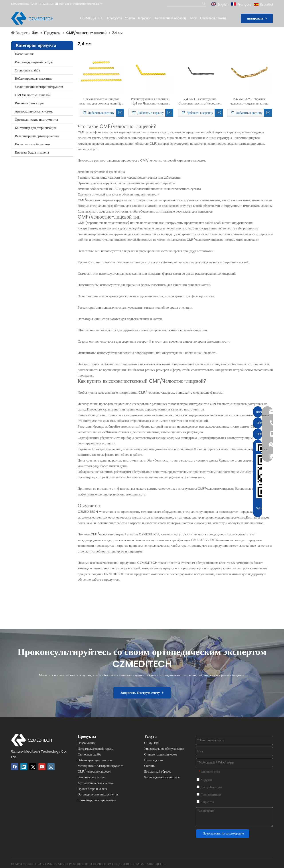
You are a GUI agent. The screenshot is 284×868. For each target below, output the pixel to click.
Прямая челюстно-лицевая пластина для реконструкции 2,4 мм (101, 101)
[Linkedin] (24, 767)
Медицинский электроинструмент (39, 87)
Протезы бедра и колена (32, 152)
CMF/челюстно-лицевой (33, 95)
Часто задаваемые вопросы (162, 777)
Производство (153, 760)
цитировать (257, 18)
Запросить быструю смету (142, 693)
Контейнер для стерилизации (35, 128)
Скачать (149, 766)
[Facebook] (15, 767)
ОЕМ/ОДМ (152, 743)
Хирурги (204, 780)
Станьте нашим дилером (161, 754)
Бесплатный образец (158, 771)
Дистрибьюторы (209, 787)
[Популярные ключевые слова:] (204, 4)
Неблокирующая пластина (34, 78)
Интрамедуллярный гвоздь (34, 62)
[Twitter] (33, 767)
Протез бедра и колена (93, 789)
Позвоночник (24, 54)
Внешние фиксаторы (30, 103)
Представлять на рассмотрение (223, 833)
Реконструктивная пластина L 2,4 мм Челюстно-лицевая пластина (151, 101)
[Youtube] (42, 767)
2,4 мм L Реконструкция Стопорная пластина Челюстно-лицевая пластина (200, 101)
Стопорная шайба (27, 70)
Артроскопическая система (34, 111)
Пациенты (205, 802)
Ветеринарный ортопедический (37, 136)
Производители (209, 795)
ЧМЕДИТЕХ (92, 506)
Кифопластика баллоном (32, 144)
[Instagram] (51, 767)
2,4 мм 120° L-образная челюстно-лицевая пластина (249, 101)
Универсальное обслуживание (164, 749)
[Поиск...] (184, 4)
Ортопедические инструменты (36, 119)
